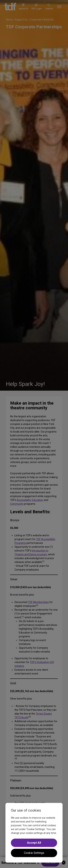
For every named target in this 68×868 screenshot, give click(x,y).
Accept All (34, 843)
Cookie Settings (34, 853)
